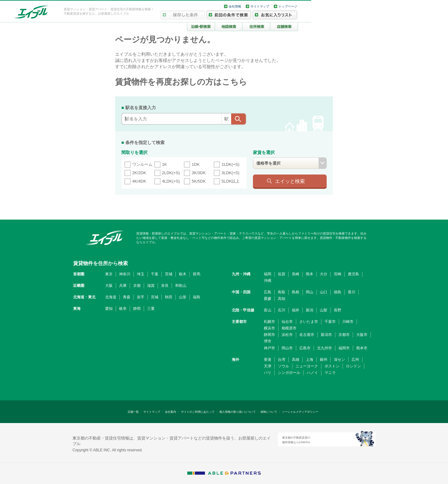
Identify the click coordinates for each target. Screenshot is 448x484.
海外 (236, 360)
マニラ (330, 373)
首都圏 (79, 274)
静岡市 (269, 335)
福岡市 (344, 348)
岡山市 (287, 348)
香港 (268, 360)
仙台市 (287, 322)
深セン (339, 360)
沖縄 (268, 281)
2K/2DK (139, 173)
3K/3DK (199, 173)
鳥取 (282, 292)
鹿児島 (353, 274)
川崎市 (348, 322)
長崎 (296, 274)
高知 (282, 299)
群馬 (197, 274)
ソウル (283, 366)
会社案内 (170, 412)
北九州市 (324, 348)
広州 (355, 360)
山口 (324, 292)
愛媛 (268, 299)
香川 (352, 292)
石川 (282, 310)
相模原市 (289, 328)
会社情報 (235, 6)
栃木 (183, 274)
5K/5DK (199, 181)
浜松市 (287, 335)
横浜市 (269, 328)
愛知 (109, 309)
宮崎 (338, 274)
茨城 (169, 274)
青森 (127, 297)
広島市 (305, 348)
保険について (269, 412)
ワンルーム (142, 164)
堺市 (268, 341)
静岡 (137, 309)
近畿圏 (79, 286)
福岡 (268, 274)
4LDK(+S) (171, 181)
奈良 (165, 286)
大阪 (109, 286)
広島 (268, 292)
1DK (196, 164)
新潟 (310, 310)
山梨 (324, 310)
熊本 (310, 274)
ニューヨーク (307, 366)
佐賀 (282, 274)
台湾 (282, 360)
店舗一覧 (133, 412)
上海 (310, 360)
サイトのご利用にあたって (198, 412)
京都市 (344, 335)
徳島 (338, 292)
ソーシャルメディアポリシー (300, 412)
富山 (268, 310)
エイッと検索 (290, 181)
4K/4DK (139, 181)
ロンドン (353, 366)
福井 (296, 310)
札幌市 (269, 322)
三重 (151, 309)
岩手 (141, 297)
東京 (109, 274)
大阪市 (362, 335)
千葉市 (330, 322)
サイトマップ (260, 6)
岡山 (310, 292)
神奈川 (125, 274)
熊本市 (362, 348)
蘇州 (324, 360)
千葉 (155, 274)
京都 (137, 286)
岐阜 (123, 309)
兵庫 (123, 286)
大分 (324, 274)
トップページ (288, 6)
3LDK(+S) (230, 173)
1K (165, 164)
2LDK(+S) (171, 173)
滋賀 (151, 286)
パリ (268, 373)
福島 (197, 297)
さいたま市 (309, 322)
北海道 (111, 297)
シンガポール (289, 373)
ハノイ (312, 373)
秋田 (169, 297)
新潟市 (326, 335)
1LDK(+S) (230, 164)
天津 (268, 366)
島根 (296, 292)
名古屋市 (307, 335)
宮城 (155, 297)
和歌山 (181, 286)
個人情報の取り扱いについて (238, 412)
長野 (338, 310)
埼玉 (141, 274)
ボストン (332, 366)
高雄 (296, 360)
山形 (183, 297)
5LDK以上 (231, 181)
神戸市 (269, 348)
